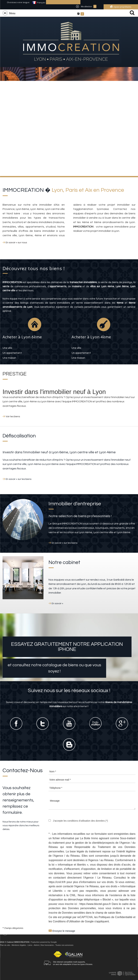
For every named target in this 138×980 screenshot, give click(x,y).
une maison (9, 358)
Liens (30, 945)
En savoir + (57, 603)
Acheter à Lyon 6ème (22, 337)
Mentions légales (19, 945)
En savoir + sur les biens (18, 479)
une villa (7, 348)
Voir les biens (13, 417)
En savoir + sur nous (16, 243)
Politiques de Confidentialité (116, 917)
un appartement (12, 353)
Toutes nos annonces (64, 945)
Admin (36, 945)
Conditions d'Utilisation (67, 921)
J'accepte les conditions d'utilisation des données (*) (80, 821)
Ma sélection (86, 6)
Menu (11, 13)
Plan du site (5, 945)
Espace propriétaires (122, 7)
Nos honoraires (47, 945)
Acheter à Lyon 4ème (91, 337)
